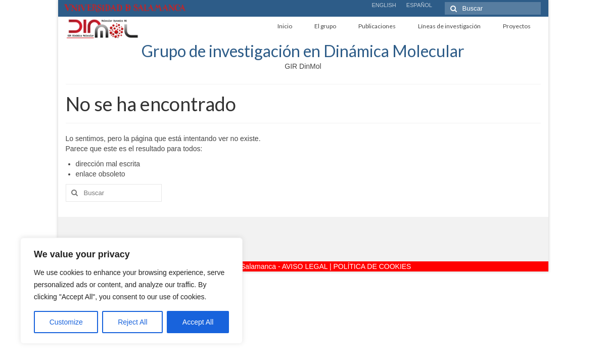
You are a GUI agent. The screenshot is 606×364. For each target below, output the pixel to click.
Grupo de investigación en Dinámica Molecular (303, 51)
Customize (66, 322)
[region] (131, 291)
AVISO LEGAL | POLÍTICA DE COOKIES (347, 266)
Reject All (132, 322)
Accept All (198, 322)
